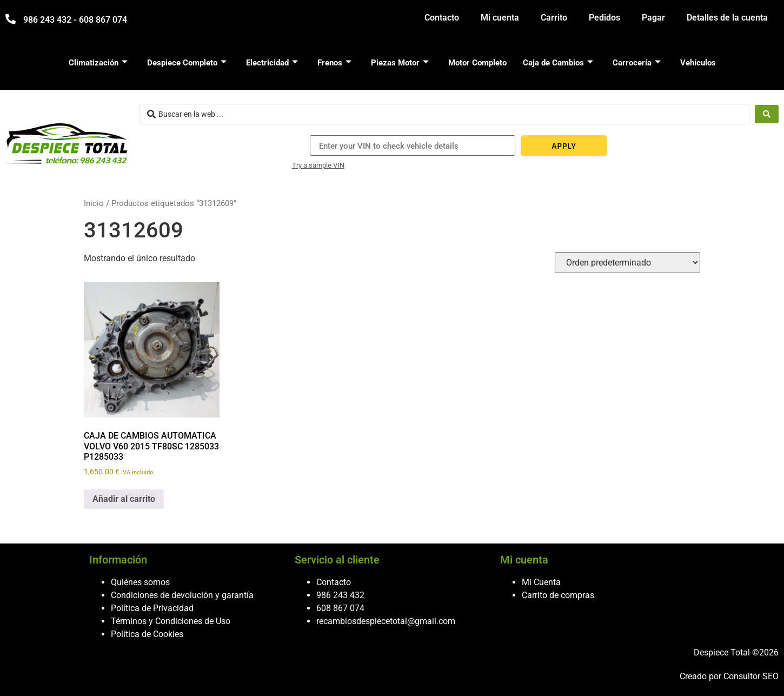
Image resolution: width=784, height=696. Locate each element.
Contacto (442, 18)
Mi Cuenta (541, 582)
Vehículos (698, 63)
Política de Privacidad (152, 608)
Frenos (334, 63)
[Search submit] (767, 114)
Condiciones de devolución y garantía (182, 595)
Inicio (94, 203)
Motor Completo (477, 63)
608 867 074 (340, 608)
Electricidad (272, 63)
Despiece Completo (187, 63)
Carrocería (637, 63)
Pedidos (604, 18)
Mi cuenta (500, 18)
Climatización (98, 63)
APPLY (564, 146)
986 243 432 (340, 595)
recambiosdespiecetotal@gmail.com (386, 621)
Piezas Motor (400, 63)
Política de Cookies (147, 634)
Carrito (554, 18)
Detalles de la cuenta (727, 18)
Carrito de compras (558, 595)
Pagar (653, 18)
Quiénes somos (140, 582)
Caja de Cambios (558, 63)
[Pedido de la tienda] (627, 263)
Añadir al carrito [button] (124, 499)
